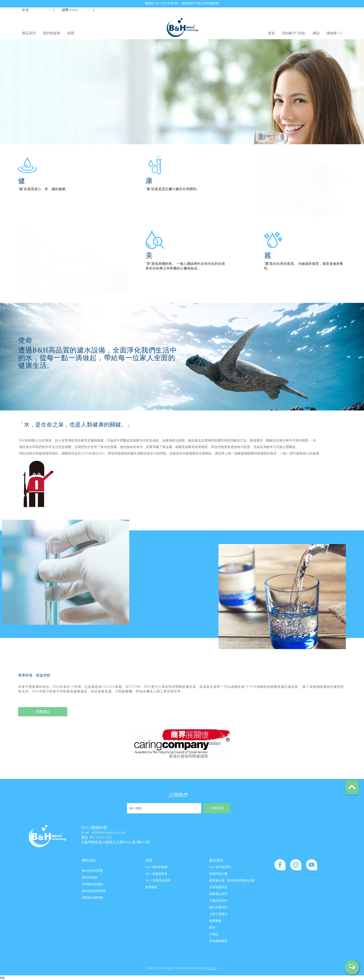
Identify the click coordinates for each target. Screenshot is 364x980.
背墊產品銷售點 (93, 897)
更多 (272, 33)
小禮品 (214, 934)
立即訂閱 (217, 808)
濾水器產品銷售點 (94, 891)
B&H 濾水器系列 (220, 867)
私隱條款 (152, 887)
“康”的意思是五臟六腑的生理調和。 (173, 189)
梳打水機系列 (218, 907)
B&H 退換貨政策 (156, 874)
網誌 (316, 33)
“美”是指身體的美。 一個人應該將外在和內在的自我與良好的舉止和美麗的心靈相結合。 (185, 266)
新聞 (71, 33)
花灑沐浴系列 (218, 900)
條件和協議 (89, 877)
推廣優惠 (215, 921)
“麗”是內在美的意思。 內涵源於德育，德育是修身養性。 (304, 266)
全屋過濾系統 (218, 887)
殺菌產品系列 (218, 894)
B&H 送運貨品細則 (158, 880)
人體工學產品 (218, 914)
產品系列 (29, 33)
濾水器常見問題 (93, 871)
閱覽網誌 (43, 711)
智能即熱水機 (218, 874)
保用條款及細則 (93, 884)
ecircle (212, 968)
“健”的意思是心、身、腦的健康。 (43, 189)
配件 (212, 927)
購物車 (334, 33)
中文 (26, 10)
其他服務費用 (218, 941)
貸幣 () (70, 10)
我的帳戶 (289, 33)
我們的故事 (52, 33)
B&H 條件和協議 (156, 867)
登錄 (301, 33)
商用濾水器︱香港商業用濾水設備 (232, 880)
